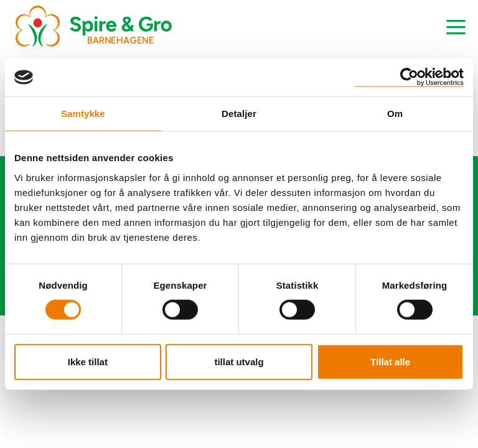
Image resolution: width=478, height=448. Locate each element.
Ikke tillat (88, 361)
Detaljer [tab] (239, 114)
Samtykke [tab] (83, 114)
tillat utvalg (239, 361)
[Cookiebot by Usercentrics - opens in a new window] (409, 77)
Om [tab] (395, 114)
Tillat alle (390, 361)
